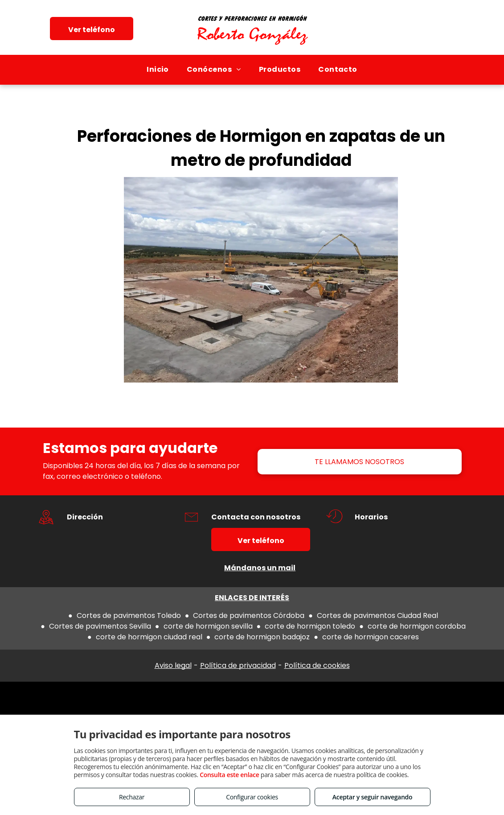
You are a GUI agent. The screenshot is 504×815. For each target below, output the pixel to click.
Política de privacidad (238, 665)
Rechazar (132, 797)
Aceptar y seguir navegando (372, 797)
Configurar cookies (252, 797)
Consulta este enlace (229, 775)
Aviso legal (173, 665)
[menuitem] (158, 70)
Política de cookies (317, 665)
